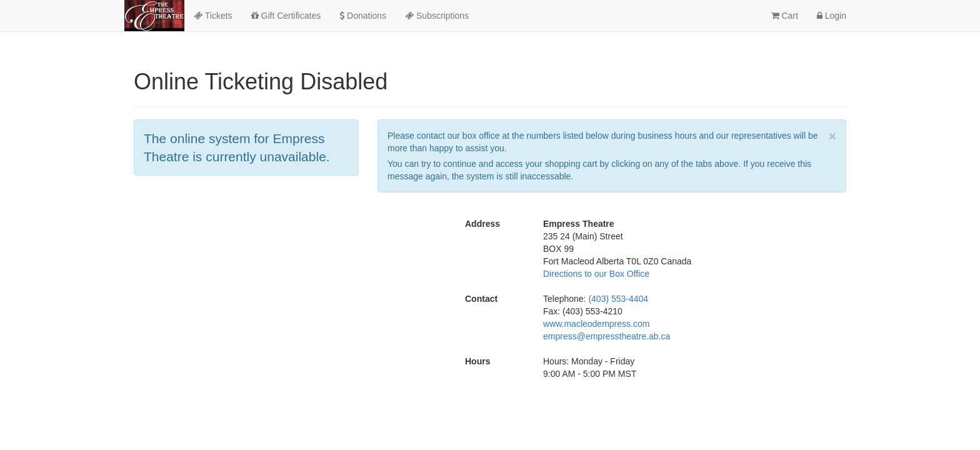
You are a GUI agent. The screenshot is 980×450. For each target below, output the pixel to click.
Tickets (213, 16)
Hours (477, 361)
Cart (785, 16)
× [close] (832, 136)
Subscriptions (437, 16)
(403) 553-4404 (618, 299)
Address (482, 224)
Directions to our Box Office (596, 274)
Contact (481, 299)
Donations (363, 16)
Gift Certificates (286, 16)
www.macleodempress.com (596, 324)
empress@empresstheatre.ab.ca (607, 336)
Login (832, 16)
